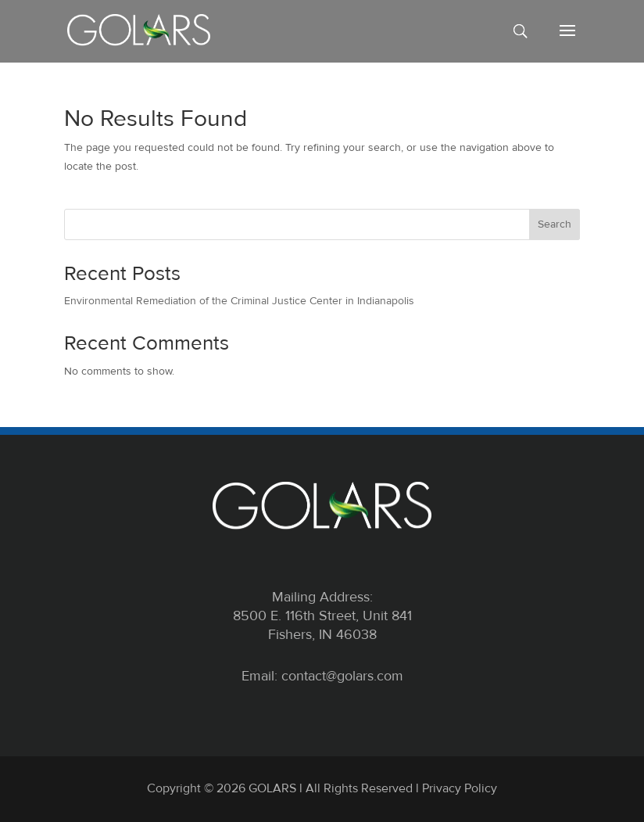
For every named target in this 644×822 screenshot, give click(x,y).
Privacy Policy (460, 788)
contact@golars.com (342, 676)
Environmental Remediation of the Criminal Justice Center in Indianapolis (239, 301)
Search (555, 224)
